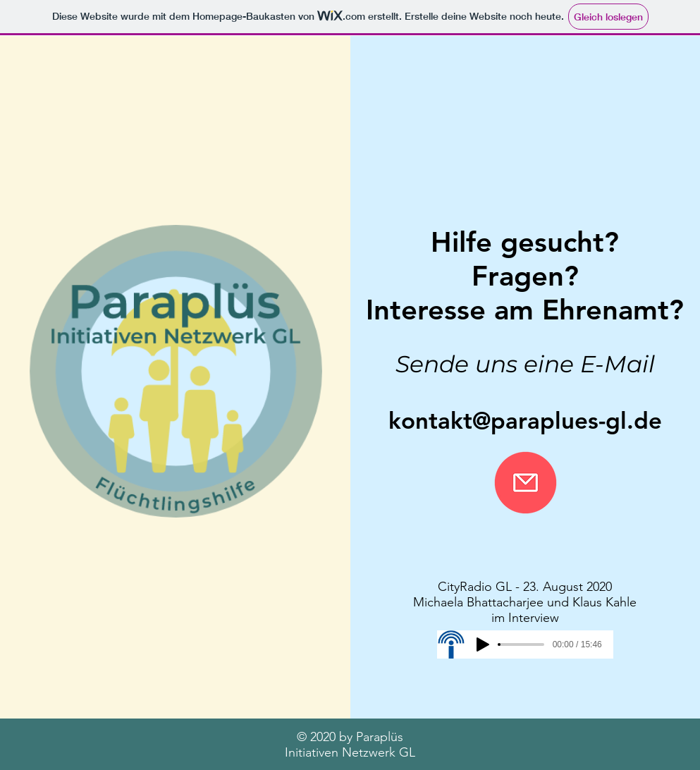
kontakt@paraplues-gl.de (525, 420)
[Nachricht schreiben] (526, 483)
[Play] (483, 644)
